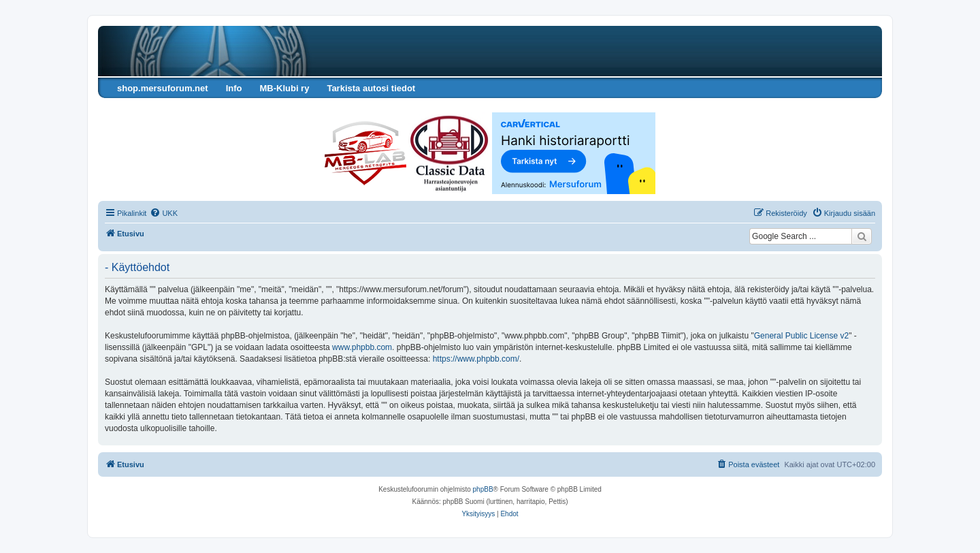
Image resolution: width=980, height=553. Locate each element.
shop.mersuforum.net (163, 88)
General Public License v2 (801, 336)
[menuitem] (164, 213)
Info (234, 88)
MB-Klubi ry (284, 88)
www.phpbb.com (362, 347)
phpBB (483, 489)
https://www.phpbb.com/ (476, 359)
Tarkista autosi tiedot (371, 88)
